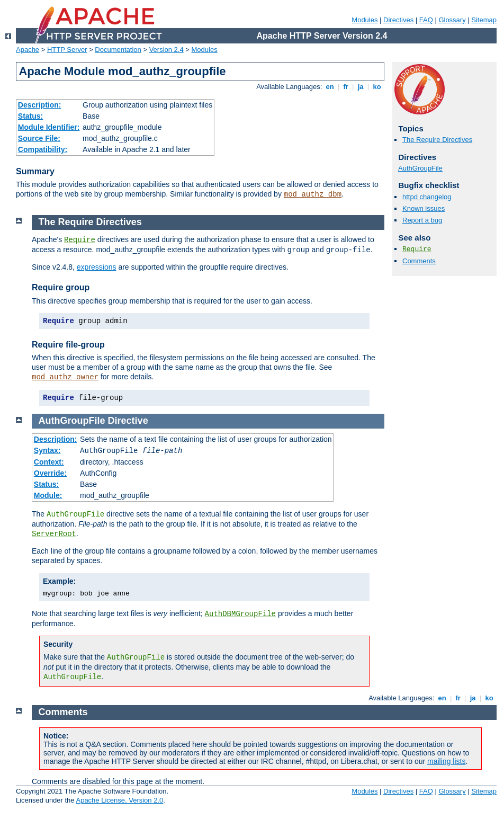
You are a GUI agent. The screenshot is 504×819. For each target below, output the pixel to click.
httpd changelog (427, 197)
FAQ (426, 20)
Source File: (39, 138)
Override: (50, 473)
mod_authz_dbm (313, 194)
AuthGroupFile (420, 168)
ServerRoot (54, 534)
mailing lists (446, 761)
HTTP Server (67, 50)
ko (377, 87)
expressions (97, 267)
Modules (364, 20)
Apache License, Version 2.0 (119, 800)
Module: (48, 495)
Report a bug (422, 220)
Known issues (424, 208)
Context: (49, 462)
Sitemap (484, 20)
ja (361, 87)
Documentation (118, 50)
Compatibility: (43, 149)
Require (417, 249)
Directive (128, 421)
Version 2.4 (166, 50)
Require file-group (68, 345)
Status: (30, 116)
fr (346, 87)
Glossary (452, 20)
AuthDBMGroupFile (240, 614)
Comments (419, 261)
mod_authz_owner (65, 377)
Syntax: (47, 450)
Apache (28, 50)
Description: (40, 105)
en (330, 87)
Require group (61, 287)
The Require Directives (437, 140)
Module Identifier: (49, 127)
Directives (398, 20)
